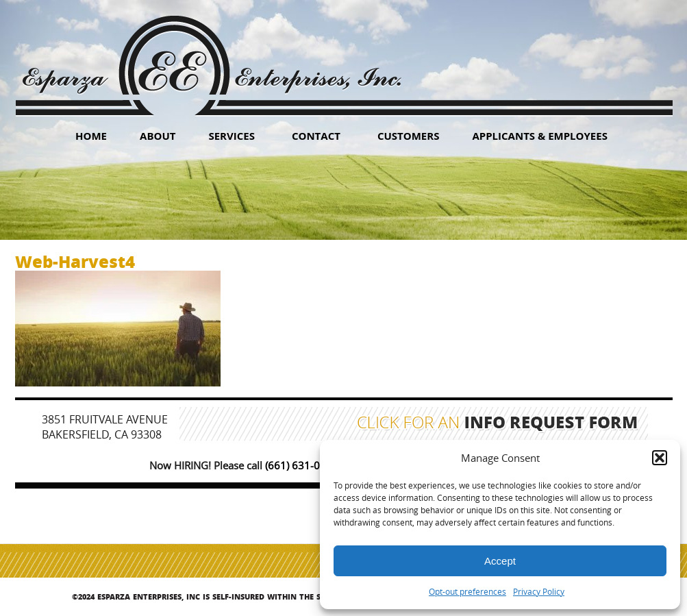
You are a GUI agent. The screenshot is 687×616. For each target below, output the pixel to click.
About (158, 136)
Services (232, 136)
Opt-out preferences (467, 591)
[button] (660, 458)
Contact (316, 136)
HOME (91, 136)
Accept (500, 561)
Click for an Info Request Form (498, 424)
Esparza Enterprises (211, 55)
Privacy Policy (539, 591)
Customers (409, 136)
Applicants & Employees (540, 136)
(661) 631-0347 (302, 465)
